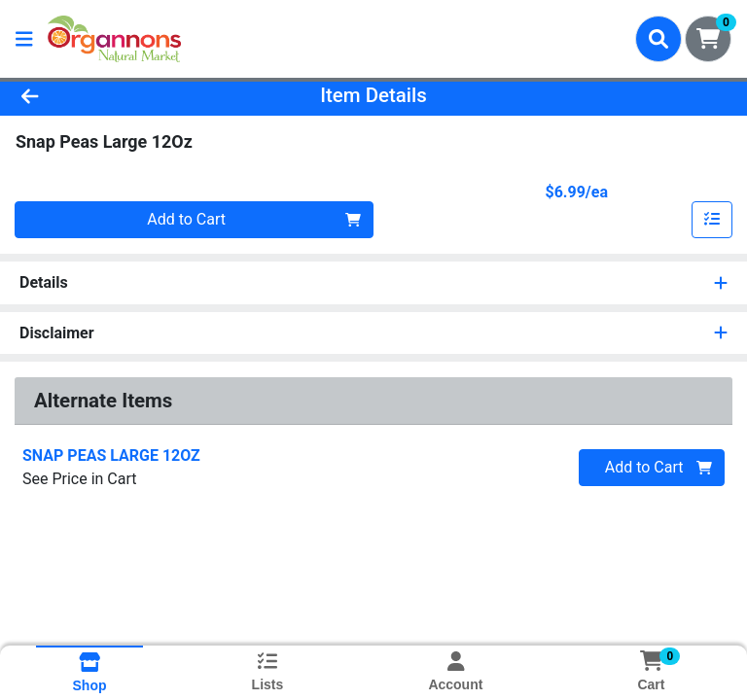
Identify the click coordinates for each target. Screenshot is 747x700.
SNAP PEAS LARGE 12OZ (111, 455)
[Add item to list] (712, 220)
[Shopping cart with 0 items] (708, 39)
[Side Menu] (24, 39)
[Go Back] (105, 95)
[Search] (658, 39)
